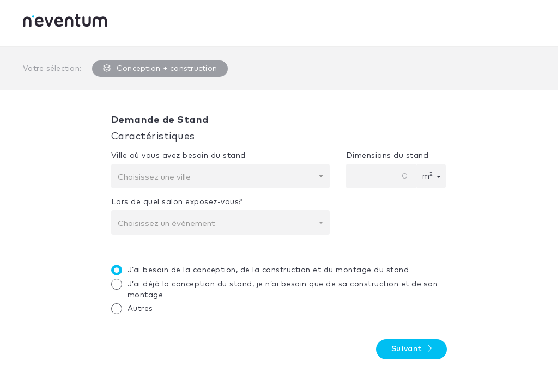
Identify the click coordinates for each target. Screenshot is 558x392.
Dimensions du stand (387, 156)
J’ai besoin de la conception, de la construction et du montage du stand (263, 270)
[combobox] (220, 176)
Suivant (411, 349)
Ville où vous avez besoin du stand (178, 156)
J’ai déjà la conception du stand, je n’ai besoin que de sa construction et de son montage (277, 289)
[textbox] (217, 177)
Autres (135, 309)
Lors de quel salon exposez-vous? (177, 202)
